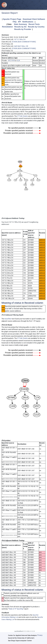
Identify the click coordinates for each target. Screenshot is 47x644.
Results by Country (36, 27)
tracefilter (8, 319)
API (19, 22)
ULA (18, 61)
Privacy (40, 635)
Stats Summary (20, 24)
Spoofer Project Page (12, 19)
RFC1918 (11, 61)
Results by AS (20, 27)
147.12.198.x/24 (20, 39)
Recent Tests (34, 24)
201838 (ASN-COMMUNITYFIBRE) (24, 42)
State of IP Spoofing (16, 609)
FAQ (15, 22)
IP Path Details (23, 116)
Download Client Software (34, 19)
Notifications (28, 22)
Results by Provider (23, 29)
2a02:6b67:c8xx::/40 (21, 46)
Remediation (7, 27)
